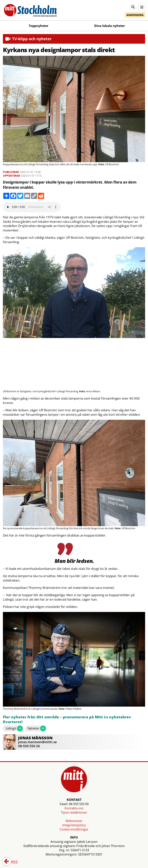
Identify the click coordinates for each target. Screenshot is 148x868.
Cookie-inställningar (74, 829)
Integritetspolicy (74, 825)
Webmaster (74, 821)
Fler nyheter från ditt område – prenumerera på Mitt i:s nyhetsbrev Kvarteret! (67, 720)
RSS (12, 862)
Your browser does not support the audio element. (32, 207)
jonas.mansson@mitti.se (37, 742)
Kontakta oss (74, 808)
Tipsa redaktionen (74, 812)
